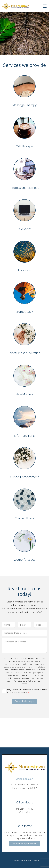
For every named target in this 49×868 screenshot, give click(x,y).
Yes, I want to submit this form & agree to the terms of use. (27, 691)
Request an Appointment (24, 844)
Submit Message (24, 701)
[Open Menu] (45, 6)
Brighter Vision (31, 861)
